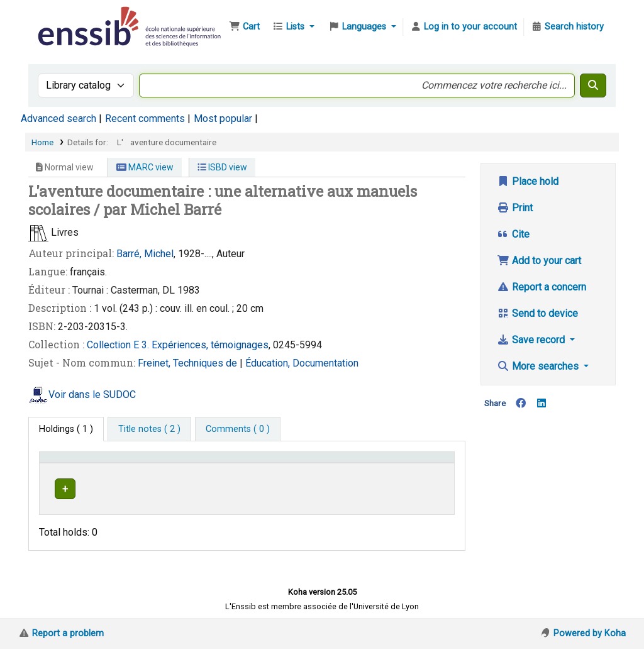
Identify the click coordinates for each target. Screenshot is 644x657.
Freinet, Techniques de (189, 363)
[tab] (149, 429)
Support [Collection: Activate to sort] (172, 476)
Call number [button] (329, 476)
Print (515, 208)
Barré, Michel (145, 254)
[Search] (593, 86)
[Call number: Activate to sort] (351, 470)
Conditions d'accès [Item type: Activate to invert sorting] (83, 476)
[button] (244, 27)
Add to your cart (539, 261)
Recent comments (145, 119)
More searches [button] (539, 366)
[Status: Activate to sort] (429, 470)
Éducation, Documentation (302, 363)
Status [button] (421, 476)
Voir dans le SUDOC (92, 395)
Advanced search (58, 119)
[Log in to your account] (464, 27)
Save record (532, 340)
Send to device (537, 313)
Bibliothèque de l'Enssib (67, 18)
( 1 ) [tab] (66, 429)
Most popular (223, 119)
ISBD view (222, 167)
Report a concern (541, 287)
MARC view (145, 167)
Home (42, 142)
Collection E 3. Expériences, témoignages (178, 345)
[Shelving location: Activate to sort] (253, 470)
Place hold (528, 181)
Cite (513, 234)
